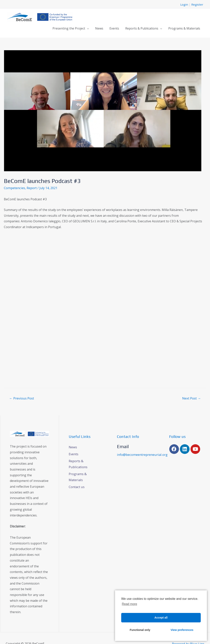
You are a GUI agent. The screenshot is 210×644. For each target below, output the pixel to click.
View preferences (182, 630)
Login (184, 4)
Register (197, 4)
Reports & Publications (142, 28)
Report (31, 187)
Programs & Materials (184, 28)
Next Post (191, 397)
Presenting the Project (69, 28)
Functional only (140, 630)
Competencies (14, 187)
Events (114, 28)
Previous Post (22, 397)
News (99, 28)
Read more (129, 604)
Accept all (161, 618)
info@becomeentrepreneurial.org (141, 454)
